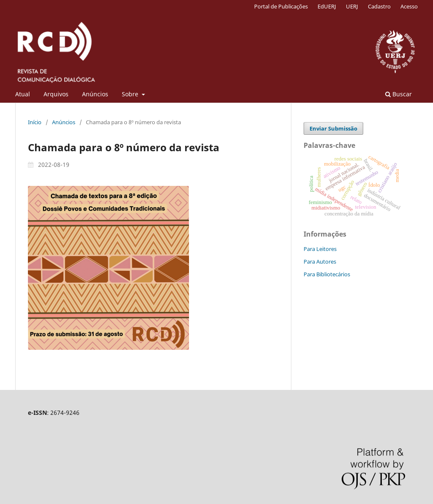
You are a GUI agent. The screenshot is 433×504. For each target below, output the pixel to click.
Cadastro (379, 6)
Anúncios (95, 94)
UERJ (352, 6)
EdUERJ (327, 6)
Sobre (131, 94)
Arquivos (56, 94)
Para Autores (320, 262)
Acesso (409, 6)
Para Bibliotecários (327, 274)
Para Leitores (320, 249)
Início (35, 122)
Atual (23, 94)
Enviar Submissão (333, 128)
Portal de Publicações (281, 6)
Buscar (399, 94)
